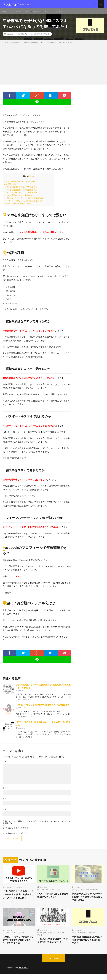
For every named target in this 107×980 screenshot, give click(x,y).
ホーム (5, 13)
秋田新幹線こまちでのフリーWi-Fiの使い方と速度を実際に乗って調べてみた (88, 901)
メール (6, 802)
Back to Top (54, 965)
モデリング (14, 938)
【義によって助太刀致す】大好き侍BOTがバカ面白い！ (53, 946)
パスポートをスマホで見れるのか (22, 196)
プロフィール (18, 13)
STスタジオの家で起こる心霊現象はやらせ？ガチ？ (52, 899)
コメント (6, 765)
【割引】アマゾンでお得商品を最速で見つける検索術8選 (43, 708)
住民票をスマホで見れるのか (20, 199)
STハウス (52, 893)
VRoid (7, 938)
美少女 (22, 938)
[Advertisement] (53, 67)
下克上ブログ (24, 974)
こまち (77, 893)
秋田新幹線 (94, 893)
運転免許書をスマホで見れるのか (22, 193)
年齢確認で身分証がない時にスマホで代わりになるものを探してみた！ (88, 946)
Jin (17, 891)
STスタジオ (44, 893)
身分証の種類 (10, 188)
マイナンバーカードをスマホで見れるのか (26, 201)
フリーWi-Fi (84, 893)
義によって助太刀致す (58, 938)
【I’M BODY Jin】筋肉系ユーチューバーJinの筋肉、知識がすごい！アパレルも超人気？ (18, 900)
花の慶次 (41, 940)
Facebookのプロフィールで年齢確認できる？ (23, 204)
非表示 (31, 180)
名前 (5, 791)
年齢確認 (37, 37)
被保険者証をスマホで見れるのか (22, 190)
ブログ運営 (61, 13)
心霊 (58, 893)
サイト (5, 812)
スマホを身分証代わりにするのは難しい (21, 185)
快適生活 (39, 13)
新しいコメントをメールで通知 (15, 831)
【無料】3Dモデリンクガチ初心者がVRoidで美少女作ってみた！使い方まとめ (18, 946)
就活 (29, 13)
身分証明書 (45, 37)
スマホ (30, 37)
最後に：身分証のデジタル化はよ (19, 207)
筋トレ (49, 13)
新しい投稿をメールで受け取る (15, 837)
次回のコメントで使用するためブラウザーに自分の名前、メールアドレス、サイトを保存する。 (37, 826)
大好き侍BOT (44, 938)
